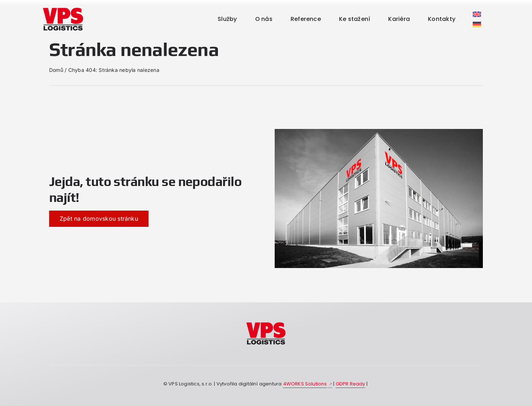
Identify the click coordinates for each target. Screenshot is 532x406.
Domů (56, 70)
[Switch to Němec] (477, 8)
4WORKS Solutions (305, 384)
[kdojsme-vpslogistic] (266, 323)
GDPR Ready (351, 384)
